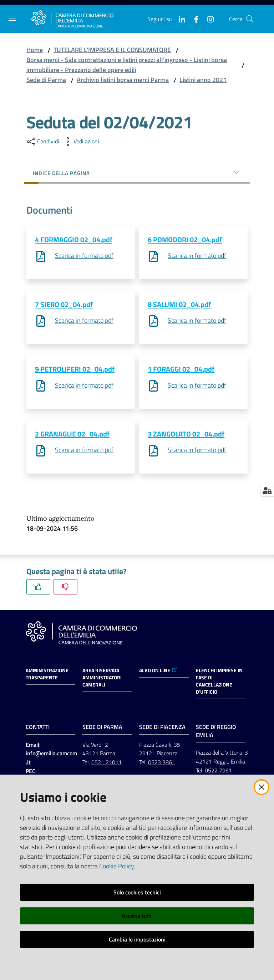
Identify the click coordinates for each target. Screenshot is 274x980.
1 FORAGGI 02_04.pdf (181, 370)
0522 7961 (218, 772)
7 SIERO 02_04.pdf (64, 305)
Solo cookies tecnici (137, 892)
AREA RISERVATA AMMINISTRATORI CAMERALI (102, 680)
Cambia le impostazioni (137, 939)
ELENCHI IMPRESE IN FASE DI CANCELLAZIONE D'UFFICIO (219, 683)
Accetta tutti (137, 916)
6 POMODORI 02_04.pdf (185, 239)
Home (35, 50)
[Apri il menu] (12, 18)
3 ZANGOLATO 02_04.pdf (186, 436)
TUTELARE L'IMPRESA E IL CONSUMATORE (112, 50)
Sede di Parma (46, 80)
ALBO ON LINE (158, 673)
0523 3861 (162, 764)
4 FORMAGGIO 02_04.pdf (74, 239)
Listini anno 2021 (203, 80)
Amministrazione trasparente (47, 676)
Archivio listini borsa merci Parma (123, 80)
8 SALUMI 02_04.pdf (179, 305)
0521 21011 (106, 764)
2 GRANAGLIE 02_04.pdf (72, 436)
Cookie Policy (116, 866)
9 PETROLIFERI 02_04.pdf (75, 370)
